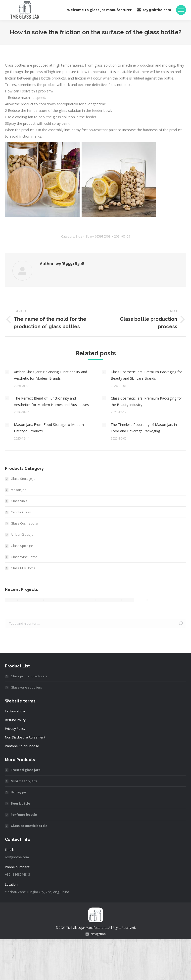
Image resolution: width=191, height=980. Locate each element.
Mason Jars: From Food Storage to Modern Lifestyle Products (49, 428)
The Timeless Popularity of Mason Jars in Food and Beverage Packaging (144, 428)
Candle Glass (21, 512)
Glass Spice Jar (22, 546)
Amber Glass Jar (23, 534)
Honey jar (19, 792)
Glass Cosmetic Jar (25, 523)
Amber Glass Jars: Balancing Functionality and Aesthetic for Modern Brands (50, 375)
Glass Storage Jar (24, 479)
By (98, 236)
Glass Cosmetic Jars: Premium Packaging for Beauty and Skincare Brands (146, 375)
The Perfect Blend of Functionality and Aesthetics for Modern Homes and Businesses (51, 401)
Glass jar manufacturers (29, 676)
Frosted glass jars (25, 770)
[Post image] (7, 372)
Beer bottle (20, 803)
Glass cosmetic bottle (29, 826)
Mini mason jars (24, 781)
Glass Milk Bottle (23, 568)
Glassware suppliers (26, 687)
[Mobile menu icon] (181, 10)
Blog (79, 236)
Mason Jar (18, 490)
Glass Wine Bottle (24, 557)
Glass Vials (19, 501)
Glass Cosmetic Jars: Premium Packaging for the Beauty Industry (146, 401)
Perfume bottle (24, 815)
